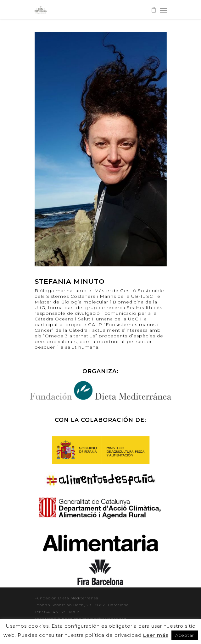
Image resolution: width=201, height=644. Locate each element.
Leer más (156, 635)
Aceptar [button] (185, 635)
